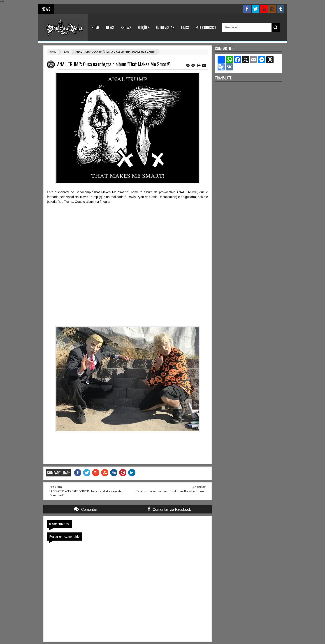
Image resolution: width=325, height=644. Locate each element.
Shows (126, 28)
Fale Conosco (206, 28)
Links (185, 28)
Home (95, 28)
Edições (144, 28)
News (110, 28)
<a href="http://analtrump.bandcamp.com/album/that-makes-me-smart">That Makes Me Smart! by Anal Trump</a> (128, 262)
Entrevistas (165, 28)
